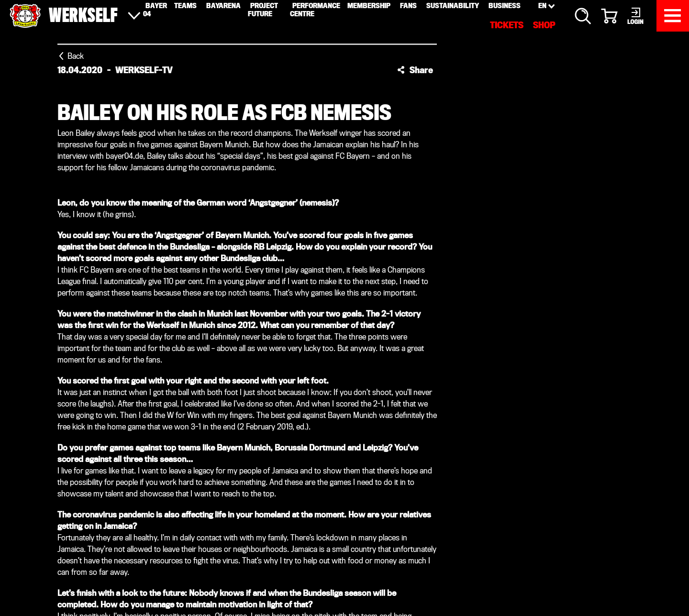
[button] (415, 70)
